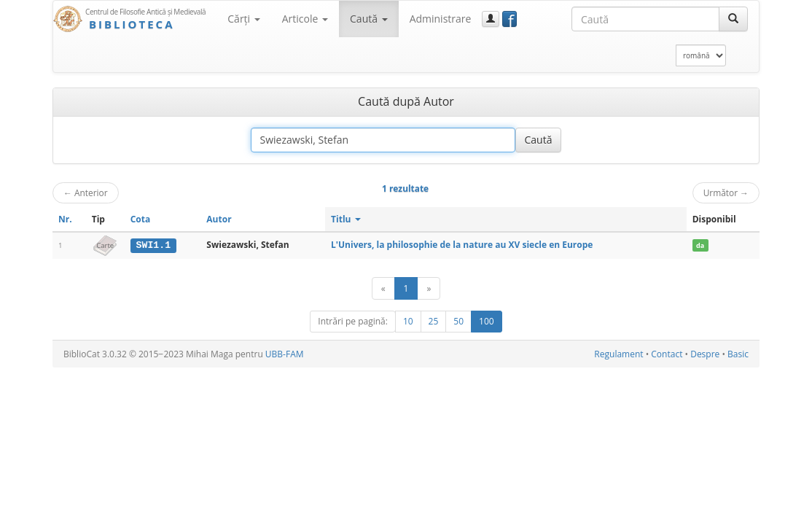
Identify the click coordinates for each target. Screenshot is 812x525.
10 (408, 321)
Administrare (441, 19)
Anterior (86, 192)
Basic (738, 354)
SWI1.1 (153, 245)
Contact (667, 354)
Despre (705, 354)
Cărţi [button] (243, 19)
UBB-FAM (285, 354)
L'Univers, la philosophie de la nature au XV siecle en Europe (462, 245)
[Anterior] (383, 288)
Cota (141, 219)
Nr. (65, 219)
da (700, 245)
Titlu (346, 219)
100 (487, 321)
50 (458, 321)
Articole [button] (305, 19)
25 (434, 321)
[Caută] (733, 19)
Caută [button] (369, 19)
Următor (726, 192)
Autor (219, 219)
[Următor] (429, 288)
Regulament (618, 354)
